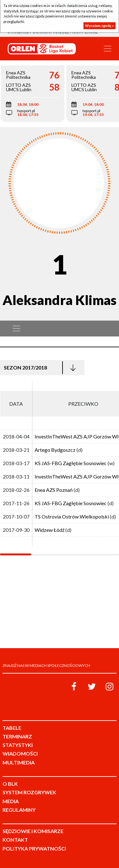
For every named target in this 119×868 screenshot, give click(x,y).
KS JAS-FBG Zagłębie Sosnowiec (71, 463)
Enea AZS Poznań (54, 490)
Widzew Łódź (50, 530)
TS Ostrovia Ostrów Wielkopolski (72, 516)
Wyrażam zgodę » (99, 26)
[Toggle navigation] (108, 49)
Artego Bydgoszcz (55, 450)
